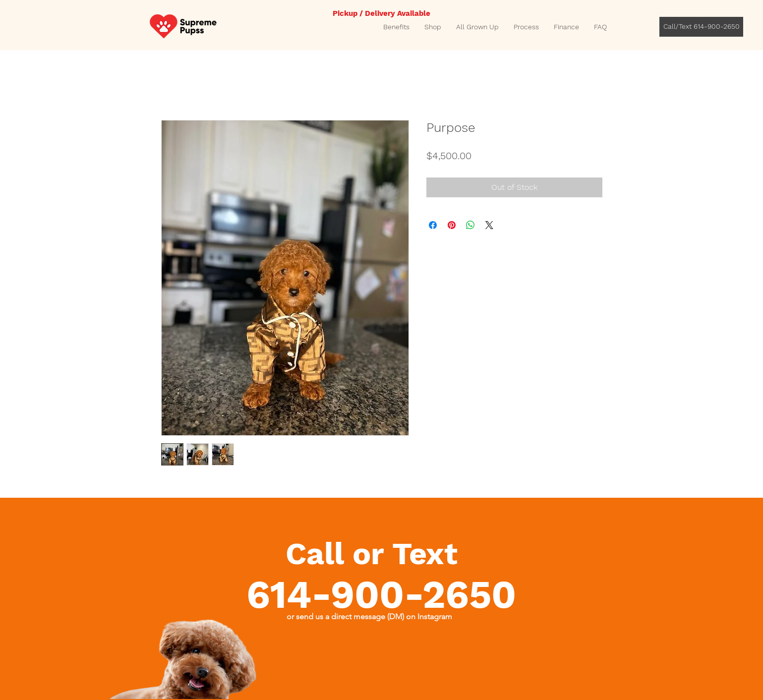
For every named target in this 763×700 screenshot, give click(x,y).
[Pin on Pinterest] (452, 225)
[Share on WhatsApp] (470, 225)
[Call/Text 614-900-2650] (701, 27)
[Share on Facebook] (433, 225)
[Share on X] (489, 225)
